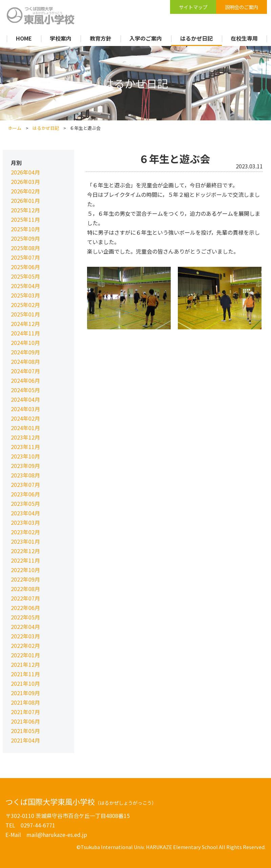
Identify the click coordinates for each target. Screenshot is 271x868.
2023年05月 (25, 503)
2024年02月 (25, 418)
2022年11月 (25, 560)
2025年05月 (25, 276)
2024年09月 (25, 352)
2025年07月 (25, 257)
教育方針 (101, 38)
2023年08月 (25, 475)
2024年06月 (25, 380)
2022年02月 (25, 646)
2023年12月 (25, 437)
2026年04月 (25, 172)
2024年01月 (25, 428)
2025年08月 (25, 248)
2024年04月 (25, 399)
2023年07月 (25, 485)
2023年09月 (25, 466)
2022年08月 (25, 589)
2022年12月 (25, 551)
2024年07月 (25, 371)
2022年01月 (25, 655)
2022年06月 (25, 608)
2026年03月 (25, 182)
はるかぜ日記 (196, 38)
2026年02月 (25, 191)
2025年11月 (25, 219)
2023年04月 (25, 513)
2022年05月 (25, 617)
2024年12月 (25, 324)
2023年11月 (25, 447)
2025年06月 (25, 267)
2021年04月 (25, 740)
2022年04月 (25, 627)
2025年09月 (25, 238)
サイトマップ (193, 7)
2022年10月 (25, 570)
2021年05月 (25, 731)
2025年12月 (25, 210)
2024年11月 (25, 333)
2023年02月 (25, 532)
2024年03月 (25, 409)
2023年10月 (25, 456)
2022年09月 (25, 579)
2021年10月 (25, 683)
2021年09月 (25, 693)
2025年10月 (25, 229)
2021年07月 (25, 712)
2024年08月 (25, 361)
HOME (24, 38)
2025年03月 (25, 295)
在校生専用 (244, 38)
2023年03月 (25, 522)
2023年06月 (25, 494)
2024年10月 (25, 343)
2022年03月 (25, 636)
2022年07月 (25, 598)
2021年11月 (25, 674)
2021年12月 (25, 664)
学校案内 (61, 38)
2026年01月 (25, 201)
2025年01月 (25, 314)
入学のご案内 (146, 38)
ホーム (15, 128)
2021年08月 (25, 702)
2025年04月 (25, 286)
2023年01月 (25, 541)
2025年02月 (25, 305)
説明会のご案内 (242, 7)
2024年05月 (25, 390)
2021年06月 (25, 721)
